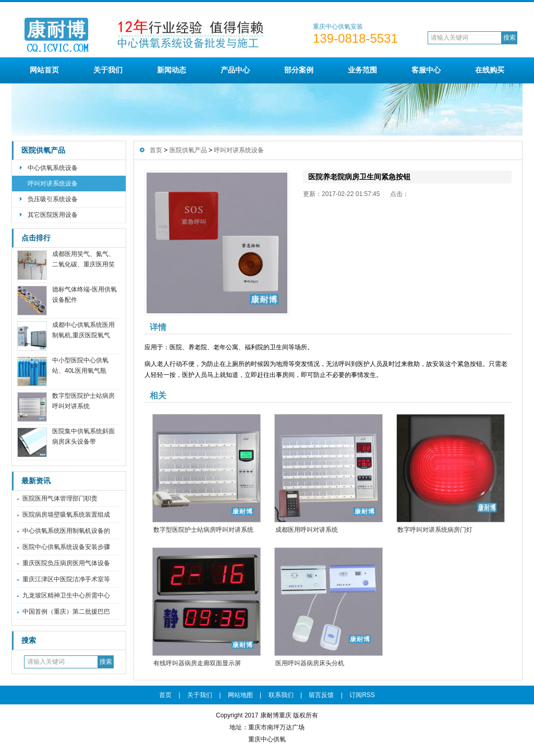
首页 (156, 150)
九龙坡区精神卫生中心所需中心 (66, 595)
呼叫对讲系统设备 (53, 184)
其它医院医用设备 (53, 215)
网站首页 (44, 70)
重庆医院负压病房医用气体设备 (66, 563)
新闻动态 (172, 70)
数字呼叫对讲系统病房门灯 (435, 530)
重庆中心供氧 (267, 739)
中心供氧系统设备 (53, 168)
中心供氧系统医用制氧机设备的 (66, 531)
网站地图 (240, 695)
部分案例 (299, 70)
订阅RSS (362, 695)
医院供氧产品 (43, 150)
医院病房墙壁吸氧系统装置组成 (66, 515)
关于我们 (108, 70)
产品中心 (235, 70)
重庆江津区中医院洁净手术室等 (66, 579)
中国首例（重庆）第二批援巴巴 (66, 612)
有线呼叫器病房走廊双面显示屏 (197, 663)
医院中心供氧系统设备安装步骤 (66, 547)
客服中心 (426, 70)
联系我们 (281, 695)
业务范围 (362, 70)
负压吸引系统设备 (53, 199)
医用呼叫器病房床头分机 (310, 663)
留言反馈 (321, 695)
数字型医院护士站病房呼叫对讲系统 (203, 530)
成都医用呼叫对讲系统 (307, 530)
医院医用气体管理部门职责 (60, 498)
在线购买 (490, 70)
